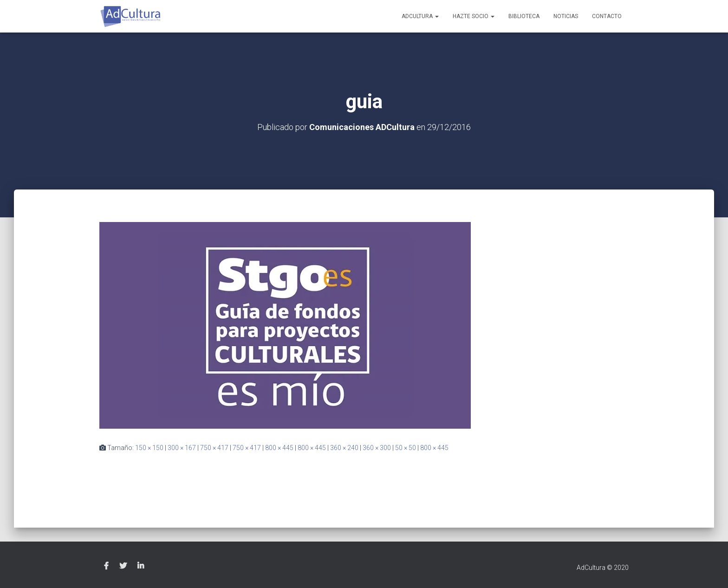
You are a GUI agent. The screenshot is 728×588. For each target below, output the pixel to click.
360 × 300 (377, 448)
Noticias (566, 16)
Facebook (106, 566)
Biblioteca (524, 16)
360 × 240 (344, 448)
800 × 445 (279, 448)
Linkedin (141, 566)
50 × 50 (406, 448)
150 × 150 (149, 448)
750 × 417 (214, 448)
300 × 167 (182, 448)
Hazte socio (474, 16)
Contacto (607, 16)
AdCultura (420, 16)
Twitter (123, 566)
